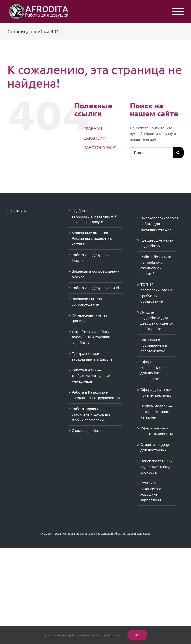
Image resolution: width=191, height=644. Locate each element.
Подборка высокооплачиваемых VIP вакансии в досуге (94, 216)
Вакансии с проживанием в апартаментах (154, 345)
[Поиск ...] (151, 153)
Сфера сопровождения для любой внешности (154, 370)
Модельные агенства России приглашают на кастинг (92, 238)
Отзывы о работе (87, 431)
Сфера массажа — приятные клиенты (157, 431)
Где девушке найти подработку (157, 243)
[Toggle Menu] (178, 11)
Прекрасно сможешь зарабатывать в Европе (92, 356)
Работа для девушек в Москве (91, 258)
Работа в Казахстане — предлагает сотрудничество (96, 395)
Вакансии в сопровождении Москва (95, 274)
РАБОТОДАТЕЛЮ (100, 148)
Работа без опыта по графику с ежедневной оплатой (156, 265)
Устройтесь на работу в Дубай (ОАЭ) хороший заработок (92, 337)
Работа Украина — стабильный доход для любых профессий (92, 414)
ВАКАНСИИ (95, 138)
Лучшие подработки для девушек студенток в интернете (157, 321)
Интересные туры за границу (90, 318)
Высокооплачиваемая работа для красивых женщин (157, 224)
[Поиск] (178, 153)
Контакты (19, 211)
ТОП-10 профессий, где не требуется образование (156, 293)
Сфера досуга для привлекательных (156, 392)
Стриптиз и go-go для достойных (155, 447)
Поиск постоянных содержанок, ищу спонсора (156, 467)
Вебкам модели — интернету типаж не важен (156, 412)
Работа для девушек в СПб (95, 288)
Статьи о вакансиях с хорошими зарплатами (151, 491)
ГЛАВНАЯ (93, 129)
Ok (137, 635)
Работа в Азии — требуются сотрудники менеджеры (91, 376)
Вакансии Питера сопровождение (87, 302)
